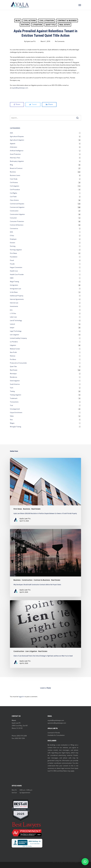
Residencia (14, 377)
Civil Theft (13, 197)
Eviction (25, 25)
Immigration (14, 285)
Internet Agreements (17, 299)
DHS (11, 232)
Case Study (14, 179)
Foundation (14, 257)
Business (13, 172)
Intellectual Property (17, 296)
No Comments (60, 41)
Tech (12, 388)
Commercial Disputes (17, 204)
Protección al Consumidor (18, 363)
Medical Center (15, 349)
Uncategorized (15, 409)
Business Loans (15, 175)
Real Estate (65, 25)
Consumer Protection (17, 221)
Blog (18, 20)
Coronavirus (14, 228)
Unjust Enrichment (16, 412)
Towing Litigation (16, 395)
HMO (12, 278)
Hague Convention (16, 267)
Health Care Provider (17, 274)
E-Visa (12, 236)
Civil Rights (14, 193)
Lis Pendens (14, 342)
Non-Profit (13, 352)
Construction (14, 211)
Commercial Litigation (17, 207)
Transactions (14, 402)
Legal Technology (16, 331)
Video (12, 416)
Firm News (13, 253)
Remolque (13, 374)
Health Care (14, 271)
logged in (22, 697)
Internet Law (14, 303)
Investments (14, 306)
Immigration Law (15, 289)
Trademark (14, 398)
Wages (12, 423)
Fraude (12, 264)
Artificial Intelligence (17, 151)
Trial (11, 405)
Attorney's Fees (15, 158)
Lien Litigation (15, 335)
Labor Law (13, 317)
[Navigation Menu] (80, 5)
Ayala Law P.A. (31, 41)
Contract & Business (67, 20)
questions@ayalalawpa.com (57, 723)
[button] (85, 862)
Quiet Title (51, 25)
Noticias (13, 356)
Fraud (12, 260)
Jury (11, 310)
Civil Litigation (47, 20)
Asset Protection (15, 154)
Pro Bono (13, 359)
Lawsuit (12, 324)
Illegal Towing (14, 282)
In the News (14, 292)
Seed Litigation (15, 381)
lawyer (12, 328)
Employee (13, 239)
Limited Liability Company (18, 338)
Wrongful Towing (16, 427)
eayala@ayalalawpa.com (56, 720)
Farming (13, 246)
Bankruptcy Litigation (17, 161)
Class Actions (14, 200)
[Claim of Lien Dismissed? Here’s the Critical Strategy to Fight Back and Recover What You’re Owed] (45, 634)
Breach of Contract (16, 168)
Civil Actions (30, 20)
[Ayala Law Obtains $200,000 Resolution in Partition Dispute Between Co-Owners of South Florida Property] (45, 492)
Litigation (37, 25)
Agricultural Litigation (17, 140)
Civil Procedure (15, 190)
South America (15, 384)
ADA (11, 133)
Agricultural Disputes (17, 136)
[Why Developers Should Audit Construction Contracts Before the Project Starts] (45, 563)
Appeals (13, 144)
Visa (11, 420)
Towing (12, 391)
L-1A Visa (13, 313)
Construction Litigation (17, 214)
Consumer (13, 218)
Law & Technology (16, 320)
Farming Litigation (16, 250)
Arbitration (14, 147)
